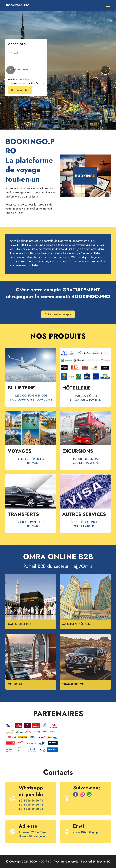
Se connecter (20, 90)
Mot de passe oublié (18, 80)
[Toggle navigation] (108, 5)
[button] (11, 70)
